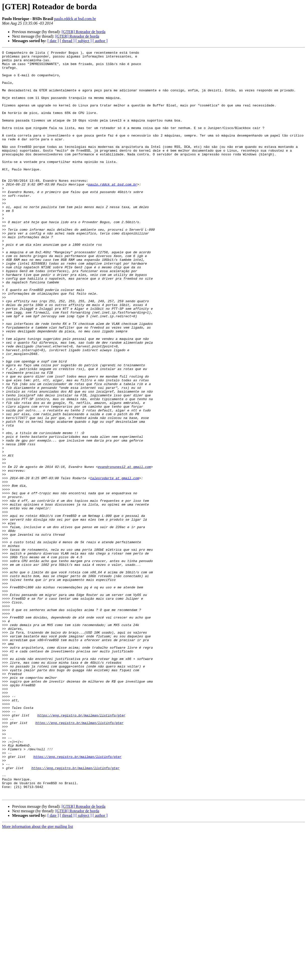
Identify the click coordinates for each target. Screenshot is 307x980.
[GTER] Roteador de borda (83, 32)
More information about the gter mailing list (38, 976)
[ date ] (53, 41)
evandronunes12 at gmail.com (124, 550)
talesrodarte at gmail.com (115, 564)
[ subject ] (84, 41)
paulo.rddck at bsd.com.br (75, 19)
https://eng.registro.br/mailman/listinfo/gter (81, 848)
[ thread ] (67, 41)
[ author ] (100, 41)
